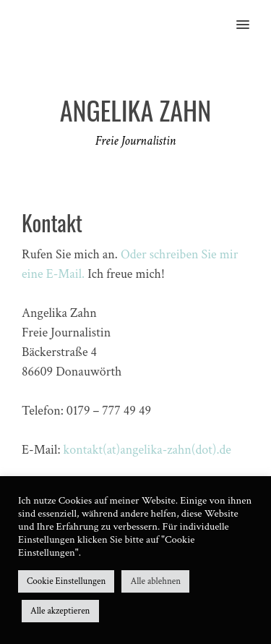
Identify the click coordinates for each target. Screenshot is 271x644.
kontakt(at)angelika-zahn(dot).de (147, 450)
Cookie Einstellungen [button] (66, 581)
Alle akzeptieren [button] (60, 611)
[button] (251, 15)
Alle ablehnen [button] (155, 581)
